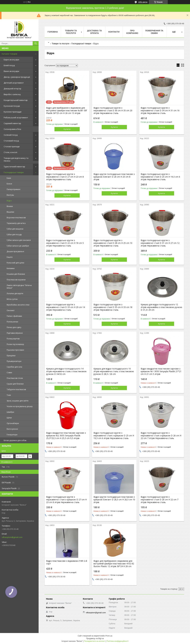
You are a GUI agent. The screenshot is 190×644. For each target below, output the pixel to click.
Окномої (11, 310)
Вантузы (10, 195)
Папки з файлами (14, 316)
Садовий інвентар (12, 123)
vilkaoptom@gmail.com (12, 537)
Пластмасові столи (15, 378)
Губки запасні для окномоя (19, 240)
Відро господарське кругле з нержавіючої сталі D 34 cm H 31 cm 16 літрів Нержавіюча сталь (160, 111)
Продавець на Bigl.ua (95, 639)
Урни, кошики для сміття (18, 401)
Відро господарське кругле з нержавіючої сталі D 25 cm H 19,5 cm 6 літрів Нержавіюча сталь (160, 177)
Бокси (9, 184)
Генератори (12, 435)
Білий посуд (9, 65)
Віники (10, 206)
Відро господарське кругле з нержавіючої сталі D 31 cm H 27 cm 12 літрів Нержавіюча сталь (160, 243)
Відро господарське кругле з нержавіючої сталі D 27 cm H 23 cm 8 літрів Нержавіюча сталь (65, 177)
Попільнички (12, 322)
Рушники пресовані (15, 350)
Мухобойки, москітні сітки (18, 305)
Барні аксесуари (11, 60)
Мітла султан (12, 299)
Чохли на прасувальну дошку (20, 406)
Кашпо (10, 257)
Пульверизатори (14, 361)
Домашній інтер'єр (12, 89)
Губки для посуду (14, 234)
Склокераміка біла (12, 129)
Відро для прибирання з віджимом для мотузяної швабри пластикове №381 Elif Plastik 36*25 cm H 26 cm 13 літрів (66, 111)
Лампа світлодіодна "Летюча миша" (19, 287)
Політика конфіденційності (118, 641)
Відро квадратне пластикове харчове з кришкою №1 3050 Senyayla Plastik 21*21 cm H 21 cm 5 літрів (161, 371)
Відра (9, 201)
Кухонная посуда (12, 106)
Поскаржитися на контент (95, 641)
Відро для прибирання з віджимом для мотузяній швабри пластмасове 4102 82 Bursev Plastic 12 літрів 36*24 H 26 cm (114, 564)
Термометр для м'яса (16, 223)
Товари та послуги (71, 32)
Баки (9, 178)
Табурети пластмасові (16, 389)
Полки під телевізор (15, 344)
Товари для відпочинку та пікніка (16, 159)
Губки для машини (15, 229)
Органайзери (13, 423)
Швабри (10, 412)
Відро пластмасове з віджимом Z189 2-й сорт (67, 562)
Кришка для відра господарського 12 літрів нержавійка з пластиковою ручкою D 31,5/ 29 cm (161, 307)
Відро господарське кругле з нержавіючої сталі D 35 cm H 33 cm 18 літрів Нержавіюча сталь (113, 307)
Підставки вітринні (15, 333)
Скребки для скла (14, 367)
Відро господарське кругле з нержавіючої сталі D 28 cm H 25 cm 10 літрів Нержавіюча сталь (113, 243)
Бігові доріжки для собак (15, 440)
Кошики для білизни (16, 274)
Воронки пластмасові (16, 218)
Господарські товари (14, 172)
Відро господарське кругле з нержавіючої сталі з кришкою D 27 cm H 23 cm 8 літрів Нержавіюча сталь (66, 500)
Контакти (114, 32)
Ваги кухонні (12, 429)
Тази (9, 395)
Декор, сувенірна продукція (17, 77)
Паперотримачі (14, 189)
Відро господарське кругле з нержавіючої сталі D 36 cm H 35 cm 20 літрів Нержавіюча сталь (113, 111)
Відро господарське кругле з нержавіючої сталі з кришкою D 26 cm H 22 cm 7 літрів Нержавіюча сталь (161, 436)
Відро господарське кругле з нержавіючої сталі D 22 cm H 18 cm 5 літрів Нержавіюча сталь (65, 243)
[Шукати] (36, 43)
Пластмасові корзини (16, 280)
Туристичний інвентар (14, 167)
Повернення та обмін (154, 32)
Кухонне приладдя (13, 112)
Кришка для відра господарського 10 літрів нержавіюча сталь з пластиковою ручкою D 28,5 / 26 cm (114, 371)
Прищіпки (11, 356)
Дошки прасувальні (15, 251)
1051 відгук (143, 2)
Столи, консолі (10, 152)
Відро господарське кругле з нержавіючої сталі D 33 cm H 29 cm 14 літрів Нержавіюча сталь (66, 307)
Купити (67, 129)
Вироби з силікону (12, 94)
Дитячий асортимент (14, 83)
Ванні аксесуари (11, 71)
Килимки (11, 268)
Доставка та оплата (94, 32)
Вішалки (10, 212)
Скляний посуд (11, 135)
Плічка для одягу (14, 327)
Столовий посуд (11, 141)
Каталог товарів (9, 54)
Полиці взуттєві (13, 339)
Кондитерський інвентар (16, 100)
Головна (53, 32)
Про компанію (132, 32)
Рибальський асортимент (16, 118)
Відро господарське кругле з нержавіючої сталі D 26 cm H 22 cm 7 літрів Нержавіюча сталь (159, 500)
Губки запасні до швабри (18, 246)
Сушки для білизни (15, 384)
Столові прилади (12, 146)
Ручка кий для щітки (15, 263)
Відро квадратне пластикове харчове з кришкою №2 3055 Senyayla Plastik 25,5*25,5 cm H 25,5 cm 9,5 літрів (66, 436)
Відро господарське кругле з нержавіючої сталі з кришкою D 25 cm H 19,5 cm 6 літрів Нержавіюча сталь (114, 436)
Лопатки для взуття (15, 293)
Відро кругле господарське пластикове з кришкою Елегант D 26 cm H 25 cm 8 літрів (114, 177)
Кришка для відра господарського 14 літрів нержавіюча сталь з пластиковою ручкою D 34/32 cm (66, 371)
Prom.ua (109, 636)
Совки (9, 373)
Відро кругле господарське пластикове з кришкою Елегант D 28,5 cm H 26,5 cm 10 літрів (114, 500)
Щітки (9, 418)
